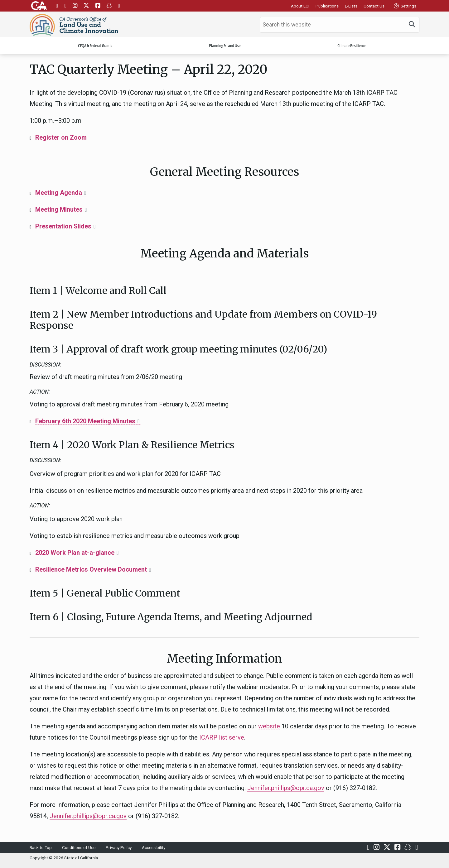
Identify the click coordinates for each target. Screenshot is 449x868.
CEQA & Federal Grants (95, 46)
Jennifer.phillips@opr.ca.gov (286, 788)
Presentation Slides (63, 226)
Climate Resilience (352, 46)
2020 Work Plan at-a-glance (75, 553)
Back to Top (41, 847)
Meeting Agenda (59, 193)
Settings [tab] (405, 6)
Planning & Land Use (225, 46)
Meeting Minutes (59, 209)
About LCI (300, 6)
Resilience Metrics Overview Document (91, 569)
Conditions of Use (79, 847)
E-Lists (351, 6)
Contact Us (374, 6)
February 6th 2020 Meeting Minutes (85, 421)
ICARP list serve (222, 737)
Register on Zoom (61, 137)
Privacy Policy (119, 847)
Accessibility (154, 847)
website (269, 726)
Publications (327, 6)
